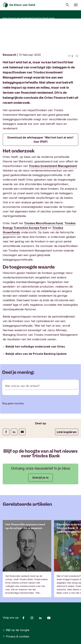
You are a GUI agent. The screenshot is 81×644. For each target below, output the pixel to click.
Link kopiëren (67, 432)
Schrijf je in (40, 478)
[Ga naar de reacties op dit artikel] (77, 56)
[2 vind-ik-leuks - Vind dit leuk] (71, 56)
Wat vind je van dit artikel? (22, 386)
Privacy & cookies (16, 636)
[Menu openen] (76, 5)
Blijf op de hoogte (16, 630)
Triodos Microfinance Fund (43, 223)
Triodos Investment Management (53, 166)
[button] (77, 563)
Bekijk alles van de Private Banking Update (35, 354)
